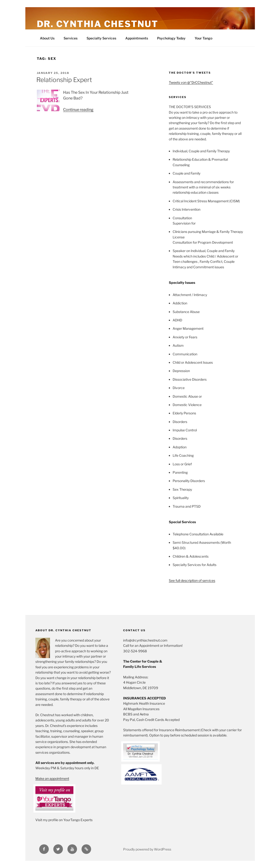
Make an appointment (52, 778)
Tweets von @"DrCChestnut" (191, 82)
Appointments (137, 38)
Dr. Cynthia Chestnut (98, 24)
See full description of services (192, 580)
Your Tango (203, 38)
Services (71, 38)
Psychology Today (171, 38)
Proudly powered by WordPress (147, 849)
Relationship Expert (64, 80)
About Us (47, 38)
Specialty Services (101, 38)
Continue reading (78, 110)
